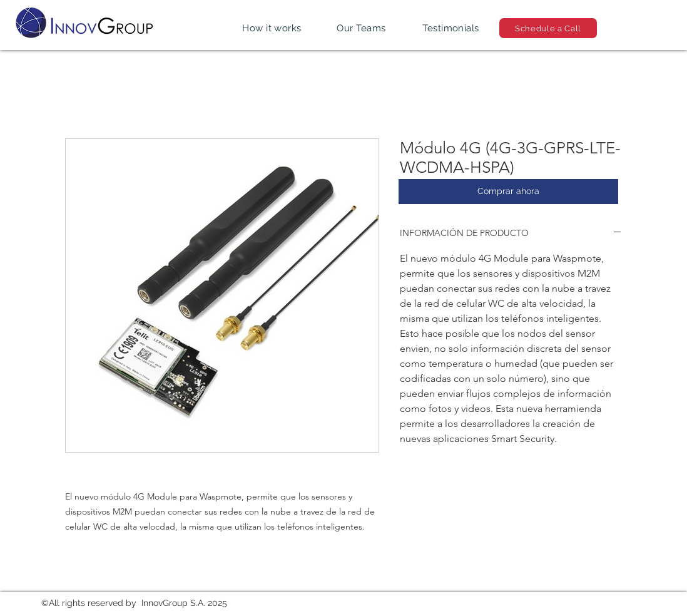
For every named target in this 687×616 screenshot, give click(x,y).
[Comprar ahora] (508, 192)
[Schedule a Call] (548, 28)
